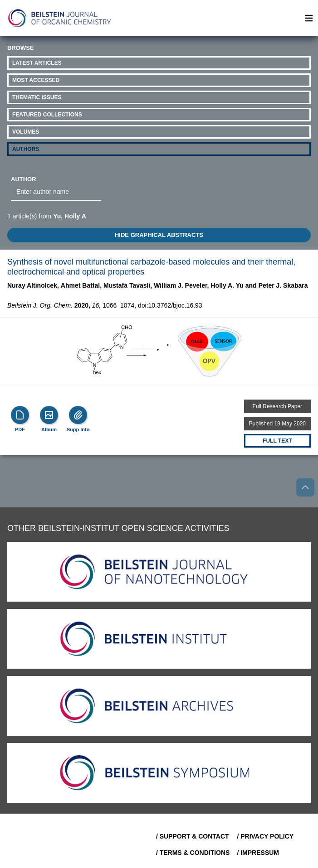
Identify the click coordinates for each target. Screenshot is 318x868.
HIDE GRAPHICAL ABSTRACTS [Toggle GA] (159, 235)
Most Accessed (36, 80)
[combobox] (56, 192)
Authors (26, 149)
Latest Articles (37, 63)
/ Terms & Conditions (193, 853)
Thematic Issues (37, 97)
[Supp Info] (78, 415)
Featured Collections (47, 115)
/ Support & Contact (193, 836)
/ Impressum (258, 853)
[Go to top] (305, 487)
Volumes (26, 132)
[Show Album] (49, 415)
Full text (277, 441)
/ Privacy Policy (265, 836)
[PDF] (20, 415)
